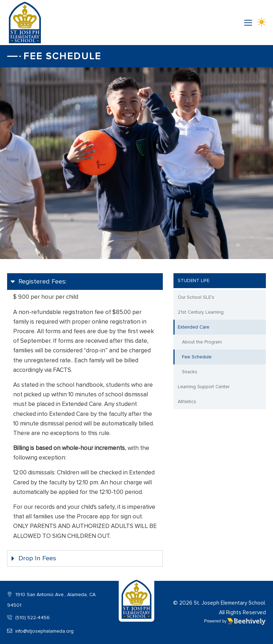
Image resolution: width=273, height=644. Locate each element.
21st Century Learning (201, 312)
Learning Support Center (204, 387)
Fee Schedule (197, 357)
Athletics (187, 401)
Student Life (194, 280)
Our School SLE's (196, 297)
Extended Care (194, 327)
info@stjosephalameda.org (40, 631)
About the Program (202, 342)
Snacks (190, 372)
